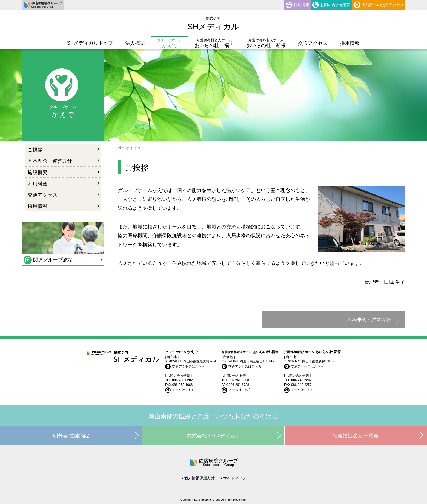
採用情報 (38, 206)
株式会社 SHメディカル (213, 436)
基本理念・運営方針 (369, 320)
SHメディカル (213, 24)
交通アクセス (42, 195)
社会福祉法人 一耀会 (356, 436)
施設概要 (38, 173)
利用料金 (38, 184)
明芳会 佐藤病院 (71, 436)
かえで (131, 148)
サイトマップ (234, 478)
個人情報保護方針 (199, 478)
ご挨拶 (35, 150)
